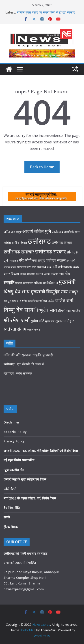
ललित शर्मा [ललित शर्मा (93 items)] (64, 300)
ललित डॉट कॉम (12, 355)
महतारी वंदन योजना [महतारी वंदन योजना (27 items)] (24, 283)
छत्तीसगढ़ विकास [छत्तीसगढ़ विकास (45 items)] (62, 242)
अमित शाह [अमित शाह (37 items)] (9, 232)
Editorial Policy (15, 432)
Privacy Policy (14, 441)
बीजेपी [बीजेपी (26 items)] (23, 274)
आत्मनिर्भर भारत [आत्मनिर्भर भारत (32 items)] (72, 232)
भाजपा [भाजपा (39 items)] (31, 274)
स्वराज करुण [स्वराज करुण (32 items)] (33, 330)
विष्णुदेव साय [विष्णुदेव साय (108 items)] (46, 310)
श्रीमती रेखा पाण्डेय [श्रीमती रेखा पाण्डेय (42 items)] (69, 311)
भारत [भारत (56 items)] (39, 274)
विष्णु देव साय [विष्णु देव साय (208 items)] (18, 310)
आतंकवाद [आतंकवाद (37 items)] (57, 232)
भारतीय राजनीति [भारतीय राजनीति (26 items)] (51, 274)
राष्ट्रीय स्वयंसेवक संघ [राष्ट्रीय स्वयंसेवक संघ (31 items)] (32, 301)
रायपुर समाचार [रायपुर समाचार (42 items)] (12, 301)
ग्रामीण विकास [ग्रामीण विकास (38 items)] (19, 243)
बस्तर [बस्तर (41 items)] (76, 267)
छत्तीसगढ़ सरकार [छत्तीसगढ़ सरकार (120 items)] (51, 251)
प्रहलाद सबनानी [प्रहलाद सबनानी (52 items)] (47, 267)
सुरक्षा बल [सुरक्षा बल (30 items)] (50, 321)
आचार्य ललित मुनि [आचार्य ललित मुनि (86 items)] (37, 231)
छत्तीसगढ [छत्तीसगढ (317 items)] (39, 241)
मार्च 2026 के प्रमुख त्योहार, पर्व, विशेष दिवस (30, 498)
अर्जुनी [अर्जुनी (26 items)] (19, 232)
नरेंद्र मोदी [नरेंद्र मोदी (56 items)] (25, 260)
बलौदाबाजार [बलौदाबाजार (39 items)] (65, 267)
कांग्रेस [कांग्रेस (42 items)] (7, 243)
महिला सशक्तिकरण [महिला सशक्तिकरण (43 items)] (46, 283)
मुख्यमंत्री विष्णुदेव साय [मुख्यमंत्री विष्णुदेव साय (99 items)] (49, 292)
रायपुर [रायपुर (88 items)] (73, 292)
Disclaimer (12, 422)
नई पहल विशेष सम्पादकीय (19, 460)
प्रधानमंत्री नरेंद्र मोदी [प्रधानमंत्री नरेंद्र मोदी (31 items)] (27, 267)
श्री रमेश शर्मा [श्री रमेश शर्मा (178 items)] (17, 320)
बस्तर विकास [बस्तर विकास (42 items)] (11, 274)
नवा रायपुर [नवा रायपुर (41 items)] (39, 260)
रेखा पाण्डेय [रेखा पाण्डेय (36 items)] (48, 301)
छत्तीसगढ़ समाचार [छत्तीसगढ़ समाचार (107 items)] (19, 252)
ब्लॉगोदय (9, 373)
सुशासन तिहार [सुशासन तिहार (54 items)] (65, 321)
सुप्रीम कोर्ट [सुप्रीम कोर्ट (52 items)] (37, 321)
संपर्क (7, 517)
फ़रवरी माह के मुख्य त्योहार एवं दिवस (25, 479)
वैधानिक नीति (12, 508)
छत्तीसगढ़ (9, 364)
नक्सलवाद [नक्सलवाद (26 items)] (13, 261)
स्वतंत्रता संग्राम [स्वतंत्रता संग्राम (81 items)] (15, 329)
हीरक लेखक (11, 527)
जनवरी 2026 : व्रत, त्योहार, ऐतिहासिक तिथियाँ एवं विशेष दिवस (41, 451)
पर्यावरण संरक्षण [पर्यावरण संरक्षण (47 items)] (56, 260)
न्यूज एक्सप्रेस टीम (14, 470)
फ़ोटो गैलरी (10, 489)
